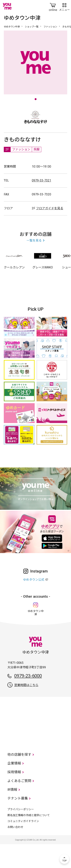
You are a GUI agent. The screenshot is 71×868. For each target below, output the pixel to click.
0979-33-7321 (41, 204)
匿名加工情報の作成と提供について (29, 839)
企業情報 (14, 787)
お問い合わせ (15, 851)
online (53, 6)
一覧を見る (34, 264)
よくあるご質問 (19, 805)
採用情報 (14, 796)
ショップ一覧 (32, 27)
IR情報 (12, 813)
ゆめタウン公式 (34, 603)
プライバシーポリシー (21, 833)
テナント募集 (18, 822)
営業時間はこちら (26, 709)
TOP (64, 859)
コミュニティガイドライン (23, 845)
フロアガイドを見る (50, 232)
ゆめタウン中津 (12, 27)
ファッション (50, 27)
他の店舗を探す (19, 778)
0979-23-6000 (28, 700)
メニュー (64, 6)
